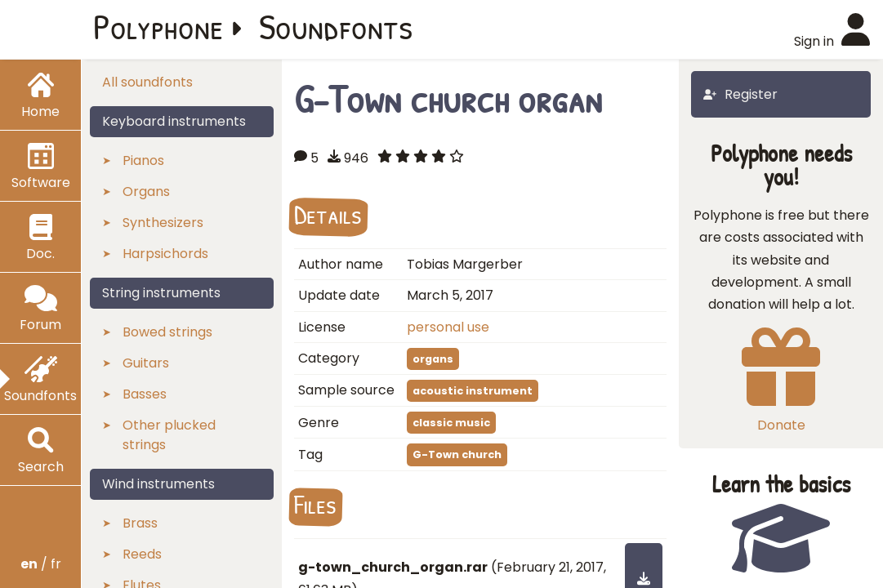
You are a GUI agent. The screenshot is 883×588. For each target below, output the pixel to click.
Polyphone (158, 26)
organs (433, 359)
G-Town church (457, 454)
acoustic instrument (473, 391)
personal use (448, 327)
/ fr (41, 564)
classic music (451, 423)
